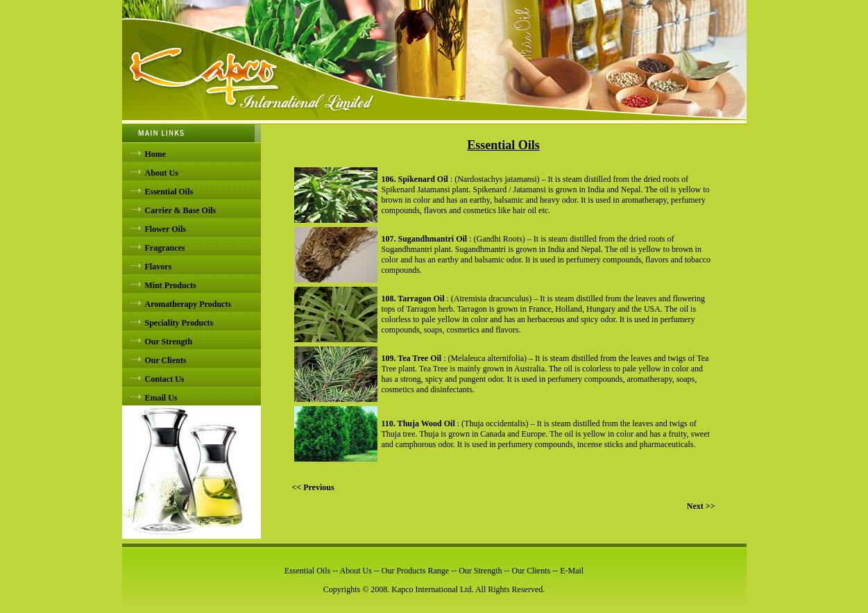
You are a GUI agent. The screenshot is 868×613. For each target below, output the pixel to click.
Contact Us (165, 379)
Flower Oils (165, 229)
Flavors (159, 267)
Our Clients (166, 360)
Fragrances (165, 248)
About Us (162, 173)
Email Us (161, 398)
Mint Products (171, 285)
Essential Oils (169, 192)
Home (156, 154)
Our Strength (169, 342)
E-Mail (572, 571)
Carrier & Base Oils (181, 210)
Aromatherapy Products (188, 304)
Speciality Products (179, 323)
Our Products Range (415, 571)
